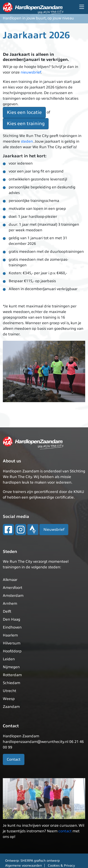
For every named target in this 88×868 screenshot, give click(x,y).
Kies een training (26, 124)
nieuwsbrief (31, 72)
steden (27, 141)
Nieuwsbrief (54, 530)
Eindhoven (12, 627)
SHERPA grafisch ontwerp (40, 861)
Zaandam (11, 707)
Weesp (9, 699)
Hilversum (12, 643)
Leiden (9, 659)
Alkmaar (10, 580)
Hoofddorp (12, 651)
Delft (7, 611)
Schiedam (11, 683)
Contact (14, 759)
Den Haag (11, 619)
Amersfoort (13, 588)
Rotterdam (12, 675)
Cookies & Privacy (61, 866)
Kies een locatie (24, 112)
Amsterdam (13, 596)
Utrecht (10, 691)
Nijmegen (11, 667)
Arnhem (10, 604)
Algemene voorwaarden (24, 866)
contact (65, 831)
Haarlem (10, 635)
